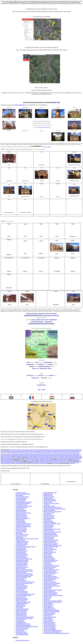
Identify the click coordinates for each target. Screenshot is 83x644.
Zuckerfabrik (51, 450)
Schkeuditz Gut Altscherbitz (75, 463)
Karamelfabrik (27, 452)
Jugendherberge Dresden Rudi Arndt (52, 545)
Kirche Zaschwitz (3, 458)
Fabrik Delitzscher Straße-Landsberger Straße (12, 451)
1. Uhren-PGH (64, 454)
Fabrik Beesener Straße (65, 451)
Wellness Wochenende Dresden (23, 576)
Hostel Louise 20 (48, 555)
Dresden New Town (48, 580)
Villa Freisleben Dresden (50, 499)
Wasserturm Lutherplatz (31, 461)
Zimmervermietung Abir (50, 613)
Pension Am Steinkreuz (49, 626)
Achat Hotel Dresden (21, 522)
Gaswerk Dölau (13, 451)
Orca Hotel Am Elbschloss (50, 629)
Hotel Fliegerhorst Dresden (50, 585)
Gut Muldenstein (7, 461)
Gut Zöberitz (16, 458)
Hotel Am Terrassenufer (22, 516)
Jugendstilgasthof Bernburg (58, 460)
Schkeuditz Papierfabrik (28, 463)
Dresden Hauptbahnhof (22, 578)
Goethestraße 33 (48, 589)
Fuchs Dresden (47, 563)
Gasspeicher (61, 462)
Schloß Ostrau (14, 457)
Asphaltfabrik (55, 450)
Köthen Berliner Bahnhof (50, 461)
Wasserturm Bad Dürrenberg (32, 458)
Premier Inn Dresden (21, 556)
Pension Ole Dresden (49, 605)
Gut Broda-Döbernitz (36, 463)
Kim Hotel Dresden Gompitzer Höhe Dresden (27, 626)
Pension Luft (47, 599)
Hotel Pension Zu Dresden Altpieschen (53, 601)
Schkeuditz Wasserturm (11, 463)
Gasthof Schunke (3, 451)
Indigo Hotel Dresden (21, 601)
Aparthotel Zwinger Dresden (23, 624)
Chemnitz (50, 378)
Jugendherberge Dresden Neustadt (24, 574)
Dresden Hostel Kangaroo (50, 533)
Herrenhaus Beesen (8, 452)
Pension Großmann (48, 621)
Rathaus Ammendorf (62, 453)
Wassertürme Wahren (19, 463)
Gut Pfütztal (18, 457)
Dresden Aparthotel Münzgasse (23, 625)
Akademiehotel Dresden (22, 543)
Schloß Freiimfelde (17, 454)
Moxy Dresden (20, 608)
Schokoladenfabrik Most (29, 454)
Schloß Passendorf (23, 454)
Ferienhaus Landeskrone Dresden (52, 586)
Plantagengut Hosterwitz (50, 541)
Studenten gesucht (56, 102)
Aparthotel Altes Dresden (50, 552)
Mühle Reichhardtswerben (16, 462)
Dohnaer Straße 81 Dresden (50, 544)
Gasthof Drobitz (41, 456)
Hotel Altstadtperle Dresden (50, 535)
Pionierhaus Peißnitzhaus (55, 453)
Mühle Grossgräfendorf (8, 458)
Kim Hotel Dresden (21, 597)
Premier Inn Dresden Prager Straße (24, 575)
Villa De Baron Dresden (22, 633)
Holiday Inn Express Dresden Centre (52, 507)
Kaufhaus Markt (50, 452)
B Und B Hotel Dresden (22, 593)
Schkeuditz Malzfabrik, (4, 463)
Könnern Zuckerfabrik (50, 460)
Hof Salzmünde (36, 457)
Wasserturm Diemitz (72, 455)
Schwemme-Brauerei (33, 450)
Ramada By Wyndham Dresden (24, 526)
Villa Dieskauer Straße (8, 455)
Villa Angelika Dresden (49, 559)
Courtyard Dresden (21, 501)
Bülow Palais (19, 533)
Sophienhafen (36, 454)
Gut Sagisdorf (35, 451)
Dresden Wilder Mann (21, 613)
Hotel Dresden (19, 537)
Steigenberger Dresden (21, 505)
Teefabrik (48, 454)
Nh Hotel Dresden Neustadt (23, 525)
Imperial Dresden (20, 579)
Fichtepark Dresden (48, 548)
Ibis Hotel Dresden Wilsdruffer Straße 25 (26, 547)
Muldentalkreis (51, 375)
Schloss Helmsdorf (42, 459)
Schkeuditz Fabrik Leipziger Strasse (65, 463)
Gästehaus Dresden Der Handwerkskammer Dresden (56, 633)
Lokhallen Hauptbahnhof (57, 451)
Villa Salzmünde (30, 457)
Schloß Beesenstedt (18, 456)
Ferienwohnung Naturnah (50, 617)
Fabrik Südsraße (49, 451)
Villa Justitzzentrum (27, 455)
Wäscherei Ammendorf (57, 455)
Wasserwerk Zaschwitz (10, 458)
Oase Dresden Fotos (48, 525)
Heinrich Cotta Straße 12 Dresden (52, 583)
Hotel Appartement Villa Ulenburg (24, 618)
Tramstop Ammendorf (58, 454)
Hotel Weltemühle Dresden (50, 493)
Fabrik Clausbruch (53, 462)
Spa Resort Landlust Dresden (51, 560)
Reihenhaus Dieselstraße (69, 453)
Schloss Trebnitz (37, 460)
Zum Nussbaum (47, 514)
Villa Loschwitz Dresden (50, 628)
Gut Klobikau (23, 458)
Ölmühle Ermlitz (77, 458)
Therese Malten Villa (49, 608)
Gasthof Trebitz (70, 457)
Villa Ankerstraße (69, 454)
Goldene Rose (73, 450)
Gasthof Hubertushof (78, 450)
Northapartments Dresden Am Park (52, 529)
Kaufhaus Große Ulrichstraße (42, 452)
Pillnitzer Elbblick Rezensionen (51, 570)
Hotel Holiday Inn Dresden (22, 628)
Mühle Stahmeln (13, 463)
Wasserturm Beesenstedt (25, 456)
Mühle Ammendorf (15, 453)
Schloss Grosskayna (15, 458)
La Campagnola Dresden (50, 571)
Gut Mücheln (62, 458)
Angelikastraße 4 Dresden (50, 582)
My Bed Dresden (48, 606)
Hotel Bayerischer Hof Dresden (24, 524)
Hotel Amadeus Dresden (22, 586)
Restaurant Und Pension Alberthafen (25, 617)
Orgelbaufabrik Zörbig (19, 461)
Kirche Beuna (42, 458)
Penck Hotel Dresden (21, 528)
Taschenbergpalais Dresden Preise (24, 502)
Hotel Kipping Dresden (49, 518)
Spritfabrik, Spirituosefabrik (44, 450)
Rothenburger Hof (48, 495)
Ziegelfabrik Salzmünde (24, 457)
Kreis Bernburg (41, 364)
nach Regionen (37, 328)
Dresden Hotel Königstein (50, 625)
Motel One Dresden (21, 568)
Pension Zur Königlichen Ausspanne (52, 602)
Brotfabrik (77, 451)
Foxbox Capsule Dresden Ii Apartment (53, 631)
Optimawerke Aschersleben (61, 459)
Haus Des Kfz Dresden (21, 629)
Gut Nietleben (40, 451)
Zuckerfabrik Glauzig (42, 461)
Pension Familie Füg (49, 620)
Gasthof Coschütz (48, 502)
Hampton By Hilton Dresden (51, 593)
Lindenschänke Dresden (22, 603)
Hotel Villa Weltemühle (49, 506)
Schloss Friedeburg (23, 459)
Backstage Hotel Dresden (22, 555)
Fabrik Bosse (34, 462)
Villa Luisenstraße (33, 455)
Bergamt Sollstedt (72, 463)
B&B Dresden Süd (48, 494)
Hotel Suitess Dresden (21, 510)
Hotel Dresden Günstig (22, 563)
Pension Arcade (47, 598)
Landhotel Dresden (48, 498)
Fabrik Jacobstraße (38, 451)
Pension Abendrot (48, 603)
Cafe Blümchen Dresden (22, 544)
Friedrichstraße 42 (48, 575)
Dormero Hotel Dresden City (23, 518)
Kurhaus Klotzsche (48, 551)
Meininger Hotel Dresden (22, 562)
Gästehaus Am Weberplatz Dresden (52, 524)
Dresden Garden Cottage (50, 574)
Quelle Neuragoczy (8, 457)
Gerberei (65, 462)
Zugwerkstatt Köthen (70, 461)
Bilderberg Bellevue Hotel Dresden (24, 571)
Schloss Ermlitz (65, 458)
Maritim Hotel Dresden (22, 498)
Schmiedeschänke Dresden (22, 640)
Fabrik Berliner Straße (72, 451)
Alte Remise (47, 505)
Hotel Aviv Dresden (21, 552)
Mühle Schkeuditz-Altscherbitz (54, 463)
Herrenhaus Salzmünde (48, 457)
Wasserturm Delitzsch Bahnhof (44, 463)
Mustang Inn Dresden (21, 572)
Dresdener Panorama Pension (51, 572)
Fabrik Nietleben (43, 451)
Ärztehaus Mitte (60, 450)
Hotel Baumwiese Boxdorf (50, 567)
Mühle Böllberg (20, 453)
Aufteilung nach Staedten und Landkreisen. (44, 127)
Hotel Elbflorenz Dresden (22, 567)
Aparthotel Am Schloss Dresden (51, 503)
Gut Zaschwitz (80, 457)
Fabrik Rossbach (71, 458)
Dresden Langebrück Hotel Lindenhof (53, 590)
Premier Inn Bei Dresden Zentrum (24, 583)
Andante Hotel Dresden (22, 587)
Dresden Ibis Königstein (22, 610)
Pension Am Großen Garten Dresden (52, 532)
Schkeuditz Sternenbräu (44, 463)
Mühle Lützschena (75, 462)
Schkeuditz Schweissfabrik (36, 463)
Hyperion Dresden (20, 521)
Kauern (19, 458)
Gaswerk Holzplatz (19, 451)
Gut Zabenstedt (36, 459)
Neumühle (29, 453)
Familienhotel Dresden (21, 616)
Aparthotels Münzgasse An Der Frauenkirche (55, 509)
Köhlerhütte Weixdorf (21, 548)
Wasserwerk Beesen (8, 456)
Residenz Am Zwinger (21, 632)
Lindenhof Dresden (48, 521)
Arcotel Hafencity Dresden (22, 497)
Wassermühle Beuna (48, 458)
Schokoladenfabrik (7, 463)
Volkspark (51, 455)
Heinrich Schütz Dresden (50, 579)
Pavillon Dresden (48, 618)
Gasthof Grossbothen (56, 463)
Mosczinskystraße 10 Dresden (51, 547)
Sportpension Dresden (49, 537)
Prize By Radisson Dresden (50, 594)
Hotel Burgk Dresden (21, 589)
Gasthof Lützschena (69, 462)
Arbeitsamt (40, 454)
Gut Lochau (80, 456)
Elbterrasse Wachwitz (21, 614)
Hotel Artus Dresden (49, 517)
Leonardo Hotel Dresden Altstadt (24, 506)
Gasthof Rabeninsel (75, 451)
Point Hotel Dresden (49, 568)
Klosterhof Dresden (21, 549)
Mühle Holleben (67, 456)
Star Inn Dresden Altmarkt (22, 535)
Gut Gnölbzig (32, 460)
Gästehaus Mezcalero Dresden (51, 540)
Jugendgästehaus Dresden (22, 560)
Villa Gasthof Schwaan (39, 455)
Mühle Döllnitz (36, 456)
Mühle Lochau (3, 457)
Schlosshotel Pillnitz (21, 499)
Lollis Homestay (20, 621)
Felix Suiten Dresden (21, 530)
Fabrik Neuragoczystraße (31, 451)
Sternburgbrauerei (42, 462)
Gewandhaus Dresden (21, 532)
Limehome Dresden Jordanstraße (52, 612)
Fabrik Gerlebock (27, 460)
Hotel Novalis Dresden (21, 517)
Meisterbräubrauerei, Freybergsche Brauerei (22, 450)
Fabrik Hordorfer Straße (23, 451)
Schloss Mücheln (57, 458)
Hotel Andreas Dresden (49, 510)
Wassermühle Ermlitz (71, 458)
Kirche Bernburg (65, 460)
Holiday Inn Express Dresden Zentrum (25, 582)
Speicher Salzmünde (41, 457)
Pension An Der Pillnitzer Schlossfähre (53, 595)
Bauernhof (30, 462)
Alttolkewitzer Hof (20, 606)
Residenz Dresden (48, 528)
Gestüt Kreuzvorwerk (25, 451)
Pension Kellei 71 (48, 587)
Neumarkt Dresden (20, 605)
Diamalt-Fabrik (65, 450)
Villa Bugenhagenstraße (76, 454)
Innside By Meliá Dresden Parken (24, 559)
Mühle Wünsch (10, 459)
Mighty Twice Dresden (21, 529)
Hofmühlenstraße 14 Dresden (51, 536)
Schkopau (6, 459)
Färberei (58, 462)
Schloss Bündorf (54, 458)
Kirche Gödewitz (51, 456)
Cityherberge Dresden (49, 513)
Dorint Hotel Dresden (21, 580)
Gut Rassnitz (66, 458)
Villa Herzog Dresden (49, 497)
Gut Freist (28, 459)
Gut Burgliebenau (59, 458)
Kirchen (47, 320)
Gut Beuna (38, 458)
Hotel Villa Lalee (48, 616)
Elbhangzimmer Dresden (50, 609)
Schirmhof (8, 454)
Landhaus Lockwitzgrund (22, 541)
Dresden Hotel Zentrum (22, 598)
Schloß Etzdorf (46, 456)
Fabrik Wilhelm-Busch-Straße (56, 451)
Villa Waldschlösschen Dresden (51, 578)
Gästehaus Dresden (21, 620)
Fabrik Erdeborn (48, 459)
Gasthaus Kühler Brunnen (76, 452)
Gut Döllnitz (31, 456)
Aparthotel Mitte (48, 597)
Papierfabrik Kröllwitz (47, 453)
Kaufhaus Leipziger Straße (33, 452)
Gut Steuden (66, 457)
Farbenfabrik (63, 451)
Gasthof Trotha (8, 451)
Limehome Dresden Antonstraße (51, 610)
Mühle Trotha (33, 453)
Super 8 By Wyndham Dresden (23, 595)
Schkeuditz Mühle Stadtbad (20, 463)
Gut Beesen (31, 451)
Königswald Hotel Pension (50, 576)
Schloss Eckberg (20, 631)
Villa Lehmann (21, 455)
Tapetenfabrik (44, 454)
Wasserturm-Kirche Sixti (43, 458)
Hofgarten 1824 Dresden (22, 599)
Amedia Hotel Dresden (22, 507)
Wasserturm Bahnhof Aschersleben (71, 459)
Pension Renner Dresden (50, 562)
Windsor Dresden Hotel (49, 624)
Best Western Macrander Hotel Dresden (25, 594)
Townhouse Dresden (21, 545)
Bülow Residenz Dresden (22, 635)
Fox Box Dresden (48, 564)
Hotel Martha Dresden (21, 553)
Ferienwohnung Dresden (22, 557)
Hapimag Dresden (20, 585)
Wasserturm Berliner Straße (65, 455)
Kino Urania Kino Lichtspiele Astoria (58, 452)
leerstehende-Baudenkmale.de (19, 105)
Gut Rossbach (76, 458)
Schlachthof (11, 454)
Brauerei (37, 462)
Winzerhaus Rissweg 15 (49, 622)
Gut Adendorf (32, 459)
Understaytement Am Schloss (51, 543)
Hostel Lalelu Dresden (49, 614)
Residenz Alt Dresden (21, 536)
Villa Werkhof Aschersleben (9, 460)
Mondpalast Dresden (21, 622)
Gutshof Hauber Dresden (50, 522)
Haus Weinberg (47, 520)
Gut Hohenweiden (62, 456)
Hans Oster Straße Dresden (50, 549)
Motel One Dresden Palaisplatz (23, 513)
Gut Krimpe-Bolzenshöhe (74, 456)
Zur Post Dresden (48, 556)
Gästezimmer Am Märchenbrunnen (52, 632)
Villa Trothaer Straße (46, 455)
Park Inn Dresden (20, 590)
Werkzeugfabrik (25, 463)
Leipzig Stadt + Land (30, 375)
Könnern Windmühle (43, 460)
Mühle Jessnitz (75, 460)
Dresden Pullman (20, 509)
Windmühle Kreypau (28, 458)
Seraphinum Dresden (49, 526)
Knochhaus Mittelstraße (68, 452)
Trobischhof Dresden (49, 530)
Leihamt (52, 451)
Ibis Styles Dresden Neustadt (23, 503)
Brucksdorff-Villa (47, 462)
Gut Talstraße (48, 451)
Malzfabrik (38, 450)
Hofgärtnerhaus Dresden (22, 564)
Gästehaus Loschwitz (21, 566)
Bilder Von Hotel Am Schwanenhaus (52, 512)
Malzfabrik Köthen (57, 461)
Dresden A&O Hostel (21, 493)
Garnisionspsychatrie (68, 451)
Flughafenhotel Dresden (22, 551)
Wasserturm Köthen (63, 461)
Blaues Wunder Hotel (21, 612)
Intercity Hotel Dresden (22, 591)
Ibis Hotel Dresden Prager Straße (24, 570)
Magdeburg (34, 368)
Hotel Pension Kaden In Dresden (52, 566)
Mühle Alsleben (22, 460)
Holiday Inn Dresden (21, 514)
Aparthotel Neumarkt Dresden (23, 602)
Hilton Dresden (20, 495)
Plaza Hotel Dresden (21, 512)
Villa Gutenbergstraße (15, 455)
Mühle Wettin (75, 457)
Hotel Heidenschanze (49, 539)
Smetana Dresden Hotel (49, 591)
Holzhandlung (22, 452)
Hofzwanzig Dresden (49, 557)
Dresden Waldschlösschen (50, 501)
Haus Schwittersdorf (60, 457)
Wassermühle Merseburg (36, 458)
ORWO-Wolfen (13, 461)
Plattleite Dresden (48, 553)
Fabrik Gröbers (56, 456)
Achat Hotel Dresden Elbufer (23, 494)
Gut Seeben (44, 451)
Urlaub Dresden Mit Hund (22, 609)
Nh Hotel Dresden (20, 520)
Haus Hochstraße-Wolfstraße (15, 452)
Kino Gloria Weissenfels (8, 462)
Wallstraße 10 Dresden (49, 516)
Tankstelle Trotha (52, 454)
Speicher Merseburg (51, 458)
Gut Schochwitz (55, 457)
